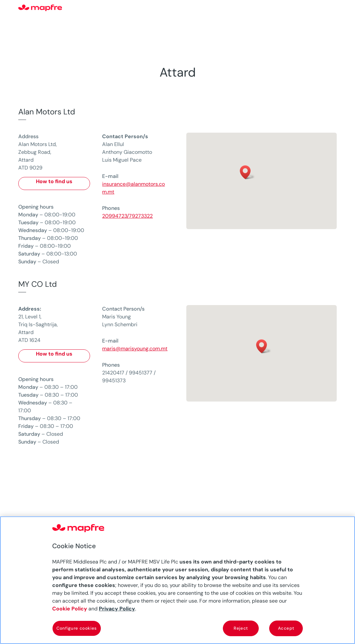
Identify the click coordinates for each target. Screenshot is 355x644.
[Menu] (332, 8)
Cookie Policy (70, 609)
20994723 (115, 216)
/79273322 (140, 216)
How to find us (54, 181)
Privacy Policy (117, 609)
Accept (286, 628)
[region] (177, 580)
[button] (247, 172)
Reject (241, 628)
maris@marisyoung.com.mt (135, 349)
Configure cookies (77, 628)
